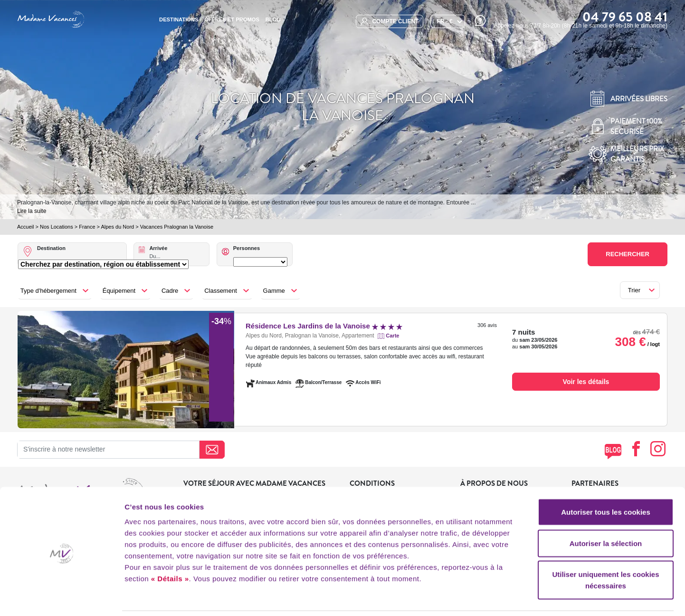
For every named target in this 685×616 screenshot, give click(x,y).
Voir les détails (586, 382)
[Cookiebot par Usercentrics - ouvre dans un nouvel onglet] (62, 597)
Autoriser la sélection (606, 511)
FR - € (444, 21)
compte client (390, 22)
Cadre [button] (170, 291)
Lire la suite (32, 211)
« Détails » (170, 546)
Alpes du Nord (117, 227)
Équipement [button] (119, 291)
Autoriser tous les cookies (606, 480)
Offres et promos (232, 19)
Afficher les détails (523, 597)
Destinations (179, 19)
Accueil (25, 227)
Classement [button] (221, 291)
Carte (392, 336)
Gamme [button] (274, 291)
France (87, 227)
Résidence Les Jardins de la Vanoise (324, 326)
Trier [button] (634, 290)
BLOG (273, 19)
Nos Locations (57, 227)
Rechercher (628, 254)
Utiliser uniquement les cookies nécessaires (605, 548)
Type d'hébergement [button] (48, 291)
